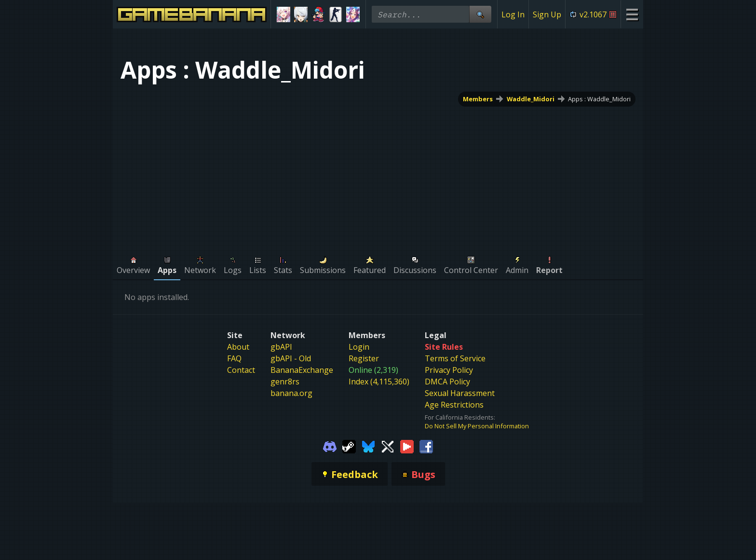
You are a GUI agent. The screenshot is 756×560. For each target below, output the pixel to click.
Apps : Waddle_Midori (599, 99)
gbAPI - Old (291, 358)
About (238, 347)
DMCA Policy (447, 382)
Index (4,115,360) (379, 382)
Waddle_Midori (531, 99)
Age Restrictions (454, 405)
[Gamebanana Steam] (349, 446)
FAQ (234, 358)
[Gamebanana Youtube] (407, 446)
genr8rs (285, 382)
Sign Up (547, 14)
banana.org (291, 393)
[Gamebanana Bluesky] (368, 446)
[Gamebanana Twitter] (388, 446)
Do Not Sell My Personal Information (477, 426)
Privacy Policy (449, 370)
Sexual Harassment (460, 393)
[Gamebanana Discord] (330, 446)
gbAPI (281, 347)
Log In (513, 14)
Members (478, 99)
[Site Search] (480, 14)
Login (359, 347)
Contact (241, 370)
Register (364, 358)
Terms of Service (455, 358)
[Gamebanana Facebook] (426, 446)
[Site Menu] (632, 14)
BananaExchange (302, 370)
